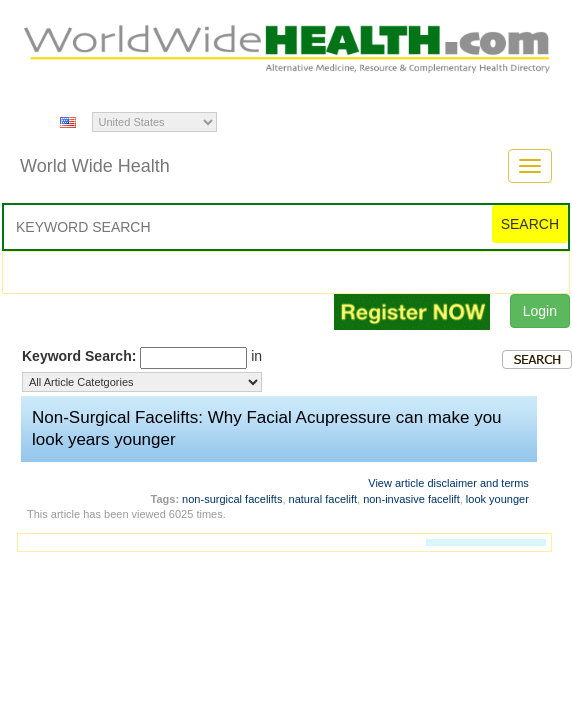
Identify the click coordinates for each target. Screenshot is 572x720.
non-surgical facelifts (232, 499)
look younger (497, 499)
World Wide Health (95, 166)
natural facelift (323, 499)
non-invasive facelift (411, 499)
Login (540, 311)
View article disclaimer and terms (448, 483)
